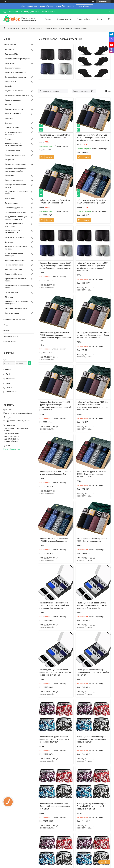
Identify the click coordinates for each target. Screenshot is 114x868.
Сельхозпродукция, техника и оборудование (17, 303)
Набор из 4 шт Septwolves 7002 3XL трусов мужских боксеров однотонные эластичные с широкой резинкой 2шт (55, 406)
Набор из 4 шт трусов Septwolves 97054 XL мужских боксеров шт (54, 540)
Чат (104, 862)
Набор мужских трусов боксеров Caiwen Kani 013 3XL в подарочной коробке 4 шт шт (92, 739)
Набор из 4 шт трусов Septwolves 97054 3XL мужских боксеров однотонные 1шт (91, 474)
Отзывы (7, 331)
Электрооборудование (14, 208)
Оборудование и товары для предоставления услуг (16, 218)
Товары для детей (12, 127)
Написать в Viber (10, 342)
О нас (6, 325)
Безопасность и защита (14, 270)
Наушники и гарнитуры (14, 109)
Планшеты (9, 118)
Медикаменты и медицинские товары (17, 193)
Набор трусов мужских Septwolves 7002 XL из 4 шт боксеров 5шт (55, 136)
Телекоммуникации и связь (16, 212)
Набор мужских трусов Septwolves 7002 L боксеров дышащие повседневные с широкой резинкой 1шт (55, 336)
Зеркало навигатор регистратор (18, 59)
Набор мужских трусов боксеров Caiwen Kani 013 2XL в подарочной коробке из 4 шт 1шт (54, 739)
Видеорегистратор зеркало (16, 72)
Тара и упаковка (11, 292)
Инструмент (10, 176)
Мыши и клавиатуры (13, 114)
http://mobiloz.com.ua (12, 449)
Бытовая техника (12, 203)
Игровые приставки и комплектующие (13, 232)
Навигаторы (10, 63)
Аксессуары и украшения (15, 260)
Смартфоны (10, 86)
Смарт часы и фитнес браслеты (17, 95)
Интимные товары (12, 313)
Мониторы (9, 297)
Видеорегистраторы (13, 68)
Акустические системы (14, 91)
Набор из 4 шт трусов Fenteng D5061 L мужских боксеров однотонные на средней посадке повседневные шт (55, 266)
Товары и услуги (63, 19)
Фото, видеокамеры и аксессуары (14, 133)
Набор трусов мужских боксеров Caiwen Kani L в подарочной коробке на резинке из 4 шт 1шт (55, 672)
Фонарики (9, 139)
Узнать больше (84, 6)
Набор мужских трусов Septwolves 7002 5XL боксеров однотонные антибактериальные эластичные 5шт (93, 138)
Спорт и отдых (11, 82)
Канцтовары (10, 198)
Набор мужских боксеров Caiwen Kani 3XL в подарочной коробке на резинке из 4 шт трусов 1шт (92, 605)
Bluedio (8, 105)
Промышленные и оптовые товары (16, 280)
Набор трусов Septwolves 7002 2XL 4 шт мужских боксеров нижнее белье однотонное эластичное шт (93, 335)
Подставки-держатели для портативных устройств (16, 170)
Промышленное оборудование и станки (18, 287)
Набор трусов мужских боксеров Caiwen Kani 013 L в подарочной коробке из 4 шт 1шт (91, 806)
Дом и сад (9, 242)
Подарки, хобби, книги (14, 274)
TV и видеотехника (12, 150)
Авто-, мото (10, 49)
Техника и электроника (14, 265)
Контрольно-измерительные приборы (16, 248)
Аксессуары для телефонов (16, 155)
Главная (48, 19)
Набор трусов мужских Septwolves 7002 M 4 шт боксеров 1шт (55, 202)
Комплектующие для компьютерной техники (14, 145)
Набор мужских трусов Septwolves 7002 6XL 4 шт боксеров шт (92, 540)
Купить (49, 157)
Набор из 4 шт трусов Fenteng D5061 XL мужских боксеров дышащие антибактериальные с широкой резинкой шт (93, 267)
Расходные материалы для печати (16, 186)
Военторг (9, 123)
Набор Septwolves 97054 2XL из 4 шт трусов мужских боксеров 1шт (55, 473)
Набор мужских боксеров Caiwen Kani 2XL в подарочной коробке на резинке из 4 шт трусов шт (54, 605)
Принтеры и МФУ (12, 54)
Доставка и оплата (11, 336)
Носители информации (14, 180)
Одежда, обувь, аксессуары (32, 28)
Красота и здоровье (13, 100)
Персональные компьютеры (16, 308)
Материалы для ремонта (15, 237)
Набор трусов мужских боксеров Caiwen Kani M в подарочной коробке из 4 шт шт (93, 672)
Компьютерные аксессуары (16, 164)
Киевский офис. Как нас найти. (15, 319)
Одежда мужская (51, 28)
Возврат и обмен (83, 19)
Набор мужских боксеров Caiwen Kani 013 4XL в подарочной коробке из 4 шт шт (55, 806)
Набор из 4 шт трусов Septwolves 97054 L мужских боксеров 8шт (91, 202)
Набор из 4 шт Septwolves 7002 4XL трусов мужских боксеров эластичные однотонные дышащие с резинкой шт (93, 406)
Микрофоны (10, 160)
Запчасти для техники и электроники (14, 225)
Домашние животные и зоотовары (14, 255)
